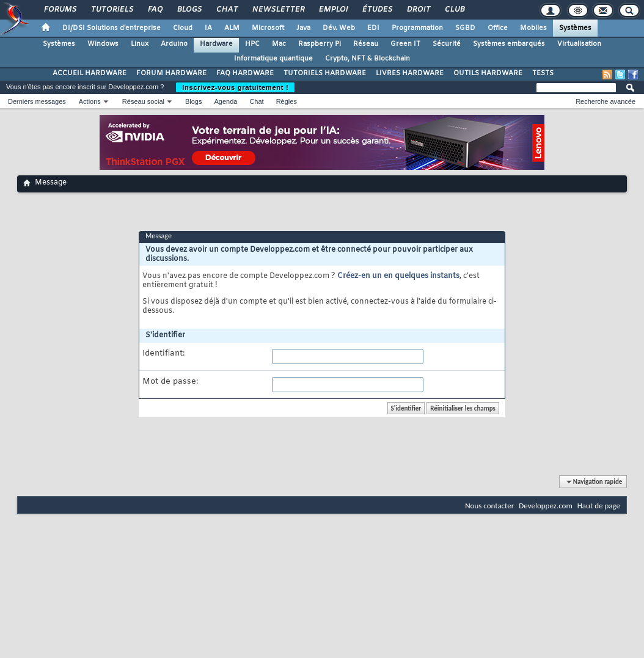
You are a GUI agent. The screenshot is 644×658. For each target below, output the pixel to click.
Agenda (225, 101)
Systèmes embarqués (509, 44)
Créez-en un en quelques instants (398, 276)
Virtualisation (579, 44)
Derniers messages (37, 101)
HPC (252, 44)
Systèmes (575, 28)
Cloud (183, 28)
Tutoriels (112, 10)
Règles (287, 101)
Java (303, 28)
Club (454, 10)
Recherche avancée (606, 101)
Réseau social (143, 101)
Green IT (405, 44)
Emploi (333, 10)
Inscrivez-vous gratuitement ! (235, 87)
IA (208, 28)
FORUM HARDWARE (171, 73)
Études (377, 10)
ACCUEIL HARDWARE (90, 73)
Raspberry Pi (320, 44)
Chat (226, 10)
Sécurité (447, 44)
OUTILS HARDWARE (488, 73)
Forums (60, 10)
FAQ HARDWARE (245, 73)
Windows (103, 44)
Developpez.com (546, 506)
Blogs (189, 10)
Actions (90, 101)
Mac (279, 44)
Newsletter (278, 10)
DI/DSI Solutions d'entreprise (112, 28)
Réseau (366, 44)
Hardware (216, 44)
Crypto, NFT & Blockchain (368, 59)
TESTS (543, 73)
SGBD (465, 28)
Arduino (174, 44)
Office (498, 28)
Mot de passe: (170, 382)
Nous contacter (489, 506)
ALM (232, 28)
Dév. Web (339, 28)
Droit (418, 10)
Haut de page (599, 506)
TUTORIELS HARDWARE (325, 73)
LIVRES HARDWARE (410, 73)
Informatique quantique (273, 59)
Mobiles (533, 28)
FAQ (155, 10)
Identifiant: (163, 354)
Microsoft (268, 28)
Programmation (417, 28)
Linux (140, 44)
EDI (373, 28)
